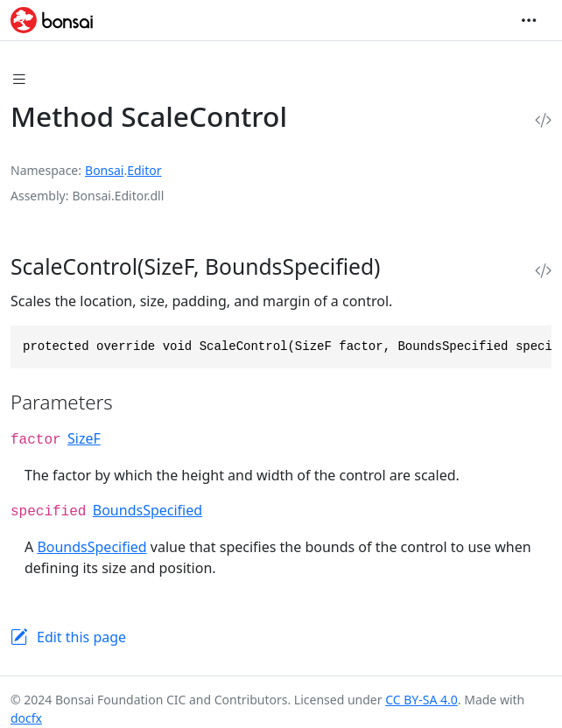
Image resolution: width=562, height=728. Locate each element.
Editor (144, 170)
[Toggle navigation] (529, 20)
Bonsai (104, 170)
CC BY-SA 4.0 (421, 700)
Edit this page (81, 637)
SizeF (84, 438)
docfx (26, 718)
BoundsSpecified (148, 510)
